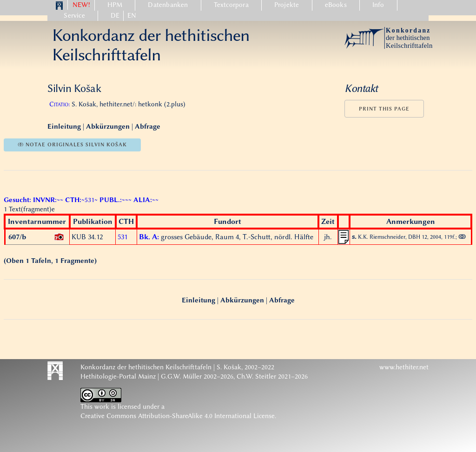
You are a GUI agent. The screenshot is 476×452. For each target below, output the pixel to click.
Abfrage (148, 127)
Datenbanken (168, 5)
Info (378, 5)
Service (74, 16)
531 (122, 237)
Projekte (287, 5)
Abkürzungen (108, 127)
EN (132, 16)
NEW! (81, 5)
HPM (115, 5)
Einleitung (65, 127)
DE (115, 16)
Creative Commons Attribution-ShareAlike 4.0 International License (178, 416)
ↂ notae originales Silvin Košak (72, 145)
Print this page (384, 109)
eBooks (336, 5)
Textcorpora (231, 5)
